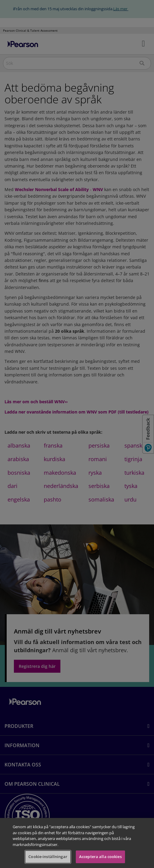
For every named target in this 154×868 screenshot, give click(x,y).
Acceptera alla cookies (100, 857)
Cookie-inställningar (48, 857)
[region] (77, 843)
